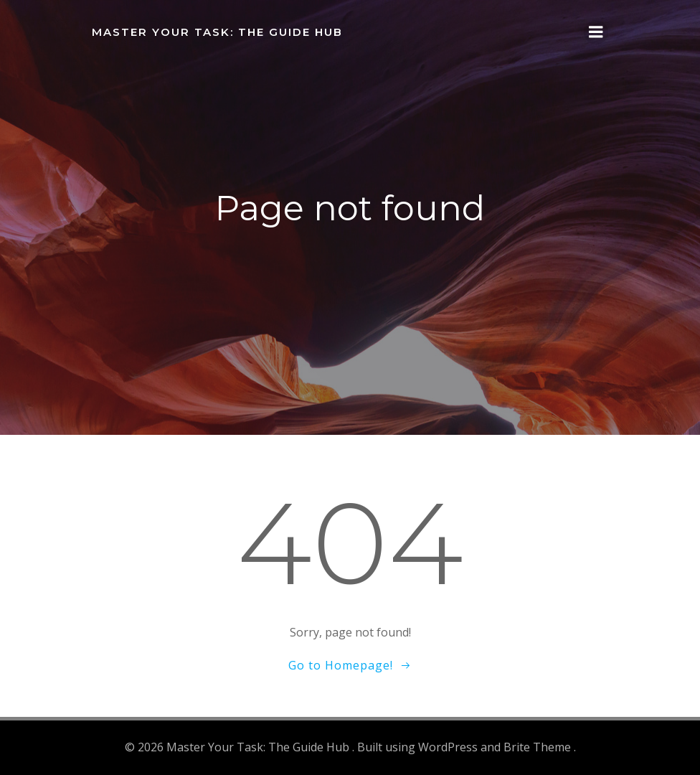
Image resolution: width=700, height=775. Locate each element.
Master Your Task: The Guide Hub (217, 32)
